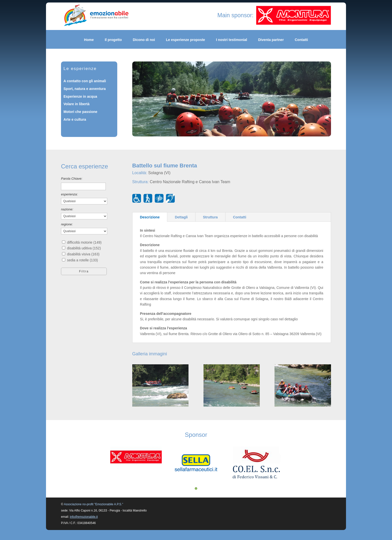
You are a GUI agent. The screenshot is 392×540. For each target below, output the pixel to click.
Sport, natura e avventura (85, 89)
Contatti (301, 40)
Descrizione (150, 217)
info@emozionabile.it (84, 517)
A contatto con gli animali (85, 81)
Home (89, 40)
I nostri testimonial (231, 40)
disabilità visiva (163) (83, 254)
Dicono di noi (144, 40)
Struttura (210, 217)
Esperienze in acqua (80, 96)
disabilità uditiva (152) (84, 248)
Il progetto (113, 40)
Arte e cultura (75, 119)
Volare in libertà (76, 104)
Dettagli (181, 217)
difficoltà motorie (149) (84, 242)
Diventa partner (271, 40)
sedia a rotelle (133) (82, 260)
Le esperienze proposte (185, 40)
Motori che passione (80, 112)
